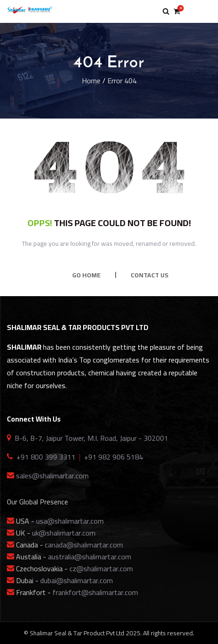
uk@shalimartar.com (64, 533)
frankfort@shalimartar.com (95, 592)
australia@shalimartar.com (90, 557)
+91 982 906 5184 (114, 457)
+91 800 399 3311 (46, 457)
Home (91, 81)
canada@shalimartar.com (84, 545)
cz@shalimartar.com (101, 568)
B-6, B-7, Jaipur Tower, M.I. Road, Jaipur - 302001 (91, 438)
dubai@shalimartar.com (77, 580)
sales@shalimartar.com (52, 476)
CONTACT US (149, 275)
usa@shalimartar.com (70, 521)
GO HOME (86, 275)
